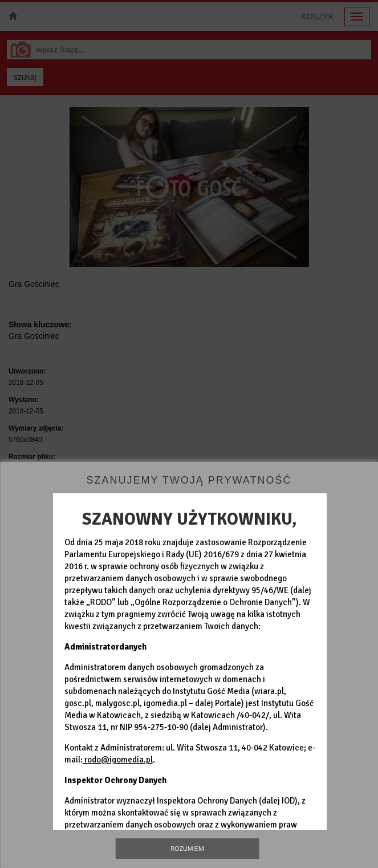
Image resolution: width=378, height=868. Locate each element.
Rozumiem (187, 848)
